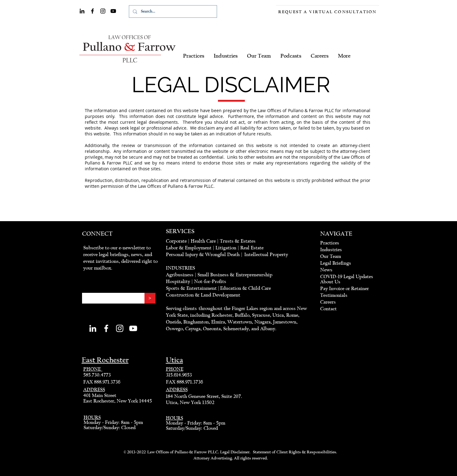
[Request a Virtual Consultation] (328, 12)
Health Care (203, 241)
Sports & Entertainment (192, 288)
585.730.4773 (97, 375)
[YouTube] (113, 11)
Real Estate (252, 248)
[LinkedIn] (82, 11)
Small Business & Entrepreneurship (235, 275)
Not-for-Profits (210, 281)
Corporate (176, 241)
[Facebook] (92, 11)
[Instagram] (103, 11)
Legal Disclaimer (235, 452)
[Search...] (172, 11)
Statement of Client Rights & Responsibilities (294, 452)
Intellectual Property (266, 255)
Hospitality (178, 281)
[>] (150, 298)
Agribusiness (180, 275)
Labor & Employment (189, 248)
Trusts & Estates (238, 241)
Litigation (226, 248)
